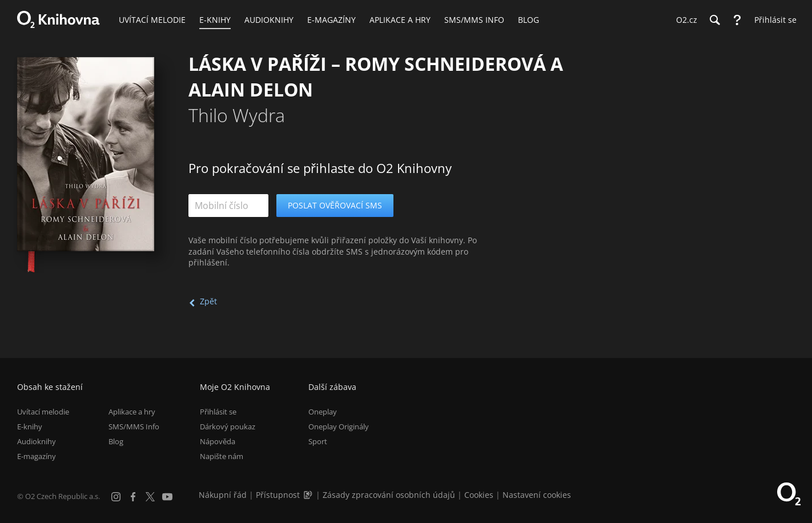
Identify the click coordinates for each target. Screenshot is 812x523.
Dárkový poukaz (228, 427)
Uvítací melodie (43, 412)
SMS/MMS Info (134, 427)
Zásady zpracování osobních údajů (389, 495)
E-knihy (30, 427)
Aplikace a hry (132, 412)
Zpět (208, 301)
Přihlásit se (218, 412)
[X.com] (150, 497)
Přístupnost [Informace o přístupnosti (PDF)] (278, 495)
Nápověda (218, 441)
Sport (318, 441)
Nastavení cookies (537, 495)
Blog (116, 441)
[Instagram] (116, 497)
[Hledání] (714, 20)
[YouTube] (167, 497)
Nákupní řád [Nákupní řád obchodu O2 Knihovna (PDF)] (223, 495)
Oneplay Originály (339, 427)
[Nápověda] (737, 20)
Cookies (479, 495)
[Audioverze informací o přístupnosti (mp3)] (309, 495)
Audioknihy (37, 441)
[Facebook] (133, 497)
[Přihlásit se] (773, 20)
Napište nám (222, 456)
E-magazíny (37, 456)
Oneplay (323, 412)
